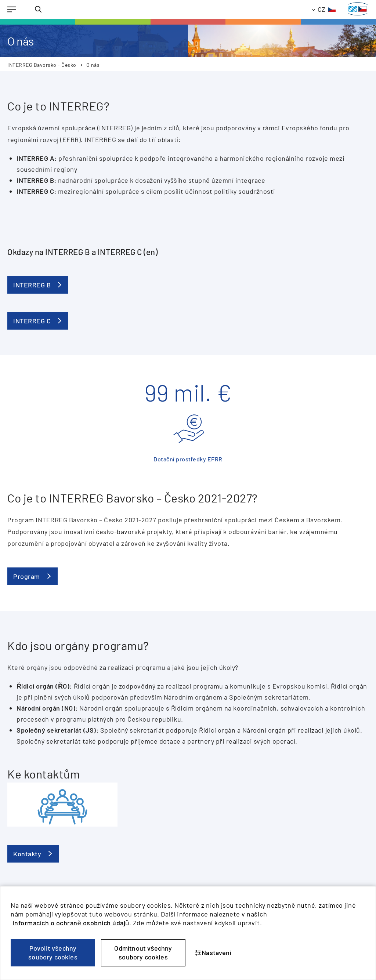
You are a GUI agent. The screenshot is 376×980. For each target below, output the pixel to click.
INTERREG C (32, 321)
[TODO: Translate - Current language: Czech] (324, 9)
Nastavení (213, 952)
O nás (93, 65)
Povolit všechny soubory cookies (53, 952)
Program (27, 576)
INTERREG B (32, 285)
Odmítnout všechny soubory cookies (143, 952)
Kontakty (27, 854)
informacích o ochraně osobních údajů (71, 923)
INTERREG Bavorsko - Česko (42, 65)
